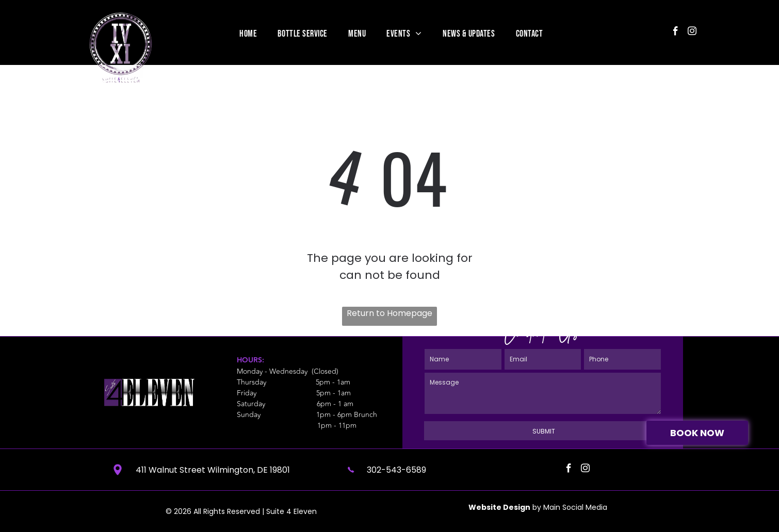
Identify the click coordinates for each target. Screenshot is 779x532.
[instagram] (692, 32)
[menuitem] (248, 34)
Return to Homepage (389, 313)
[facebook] (676, 32)
